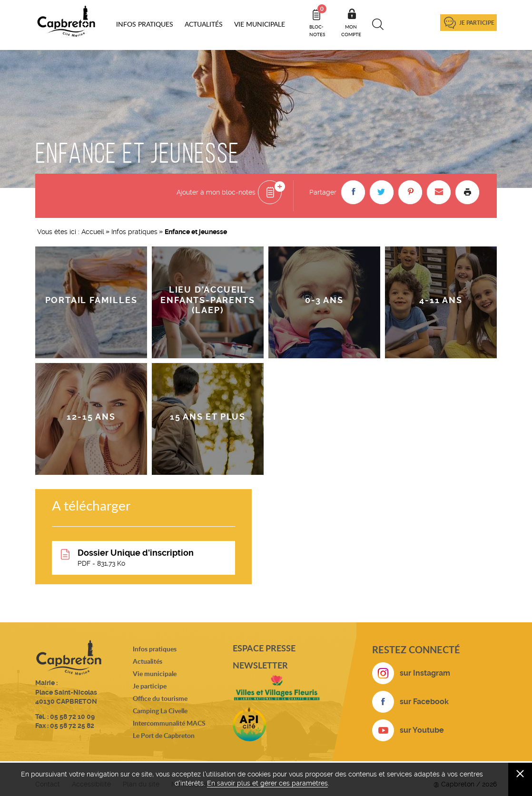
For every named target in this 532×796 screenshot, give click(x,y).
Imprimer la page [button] (467, 192)
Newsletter (260, 665)
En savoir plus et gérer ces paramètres (267, 783)
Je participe (477, 23)
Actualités (148, 661)
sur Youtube (422, 730)
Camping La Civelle (160, 711)
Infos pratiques (134, 232)
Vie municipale (155, 673)
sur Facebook (424, 702)
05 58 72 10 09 (72, 717)
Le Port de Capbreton (164, 735)
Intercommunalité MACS (169, 723)
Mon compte (351, 30)
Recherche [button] (378, 24)
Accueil (93, 232)
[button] (353, 192)
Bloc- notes (318, 21)
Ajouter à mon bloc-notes (216, 192)
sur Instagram (425, 673)
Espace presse (264, 648)
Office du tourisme (160, 698)
